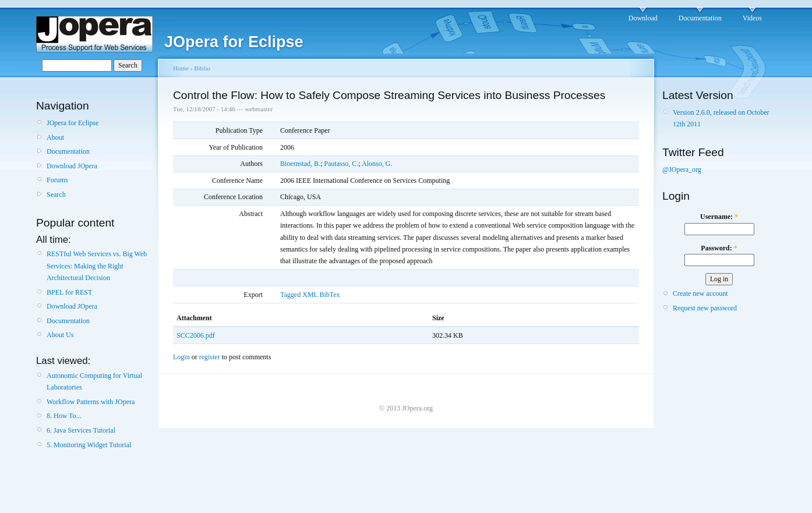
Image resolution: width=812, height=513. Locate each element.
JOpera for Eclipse (73, 123)
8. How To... (64, 416)
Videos (752, 18)
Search (56, 194)
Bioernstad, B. (300, 164)
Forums (57, 180)
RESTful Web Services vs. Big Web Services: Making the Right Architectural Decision (97, 266)
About (55, 137)
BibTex (329, 295)
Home (181, 68)
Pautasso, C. (341, 164)
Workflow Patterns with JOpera (91, 402)
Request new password (705, 308)
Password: (719, 248)
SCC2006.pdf (196, 335)
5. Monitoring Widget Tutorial (89, 445)
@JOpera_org (682, 169)
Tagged (290, 295)
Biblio (202, 68)
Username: (719, 217)
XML (310, 295)
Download (643, 18)
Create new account (700, 293)
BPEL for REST (69, 292)
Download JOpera (72, 166)
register (210, 357)
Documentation (700, 18)
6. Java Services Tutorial (81, 430)
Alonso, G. (377, 164)
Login (181, 357)
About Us (60, 335)
